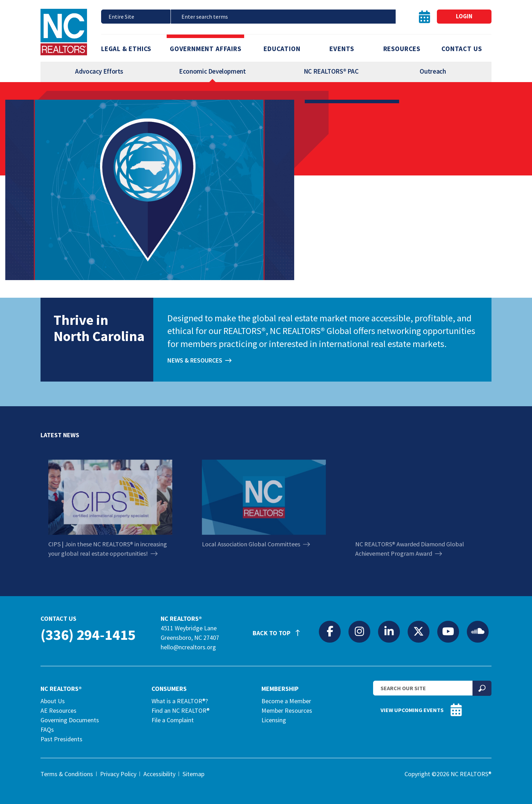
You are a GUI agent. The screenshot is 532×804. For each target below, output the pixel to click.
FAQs (47, 729)
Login (464, 16)
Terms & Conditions (67, 774)
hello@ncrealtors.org (188, 647)
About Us (53, 701)
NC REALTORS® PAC (331, 71)
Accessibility (159, 774)
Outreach (433, 71)
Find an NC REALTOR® (181, 710)
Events (342, 49)
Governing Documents (70, 720)
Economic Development (212, 71)
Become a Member (286, 701)
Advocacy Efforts (99, 71)
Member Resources (287, 710)
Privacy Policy (118, 774)
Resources (402, 49)
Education (282, 49)
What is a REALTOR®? (180, 701)
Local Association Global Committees (257, 536)
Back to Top (280, 630)
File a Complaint (173, 720)
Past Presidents (61, 739)
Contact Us (462, 49)
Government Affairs (206, 49)
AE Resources (58, 710)
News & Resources (195, 360)
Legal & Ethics (126, 49)
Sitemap (193, 774)
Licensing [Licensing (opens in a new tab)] (274, 720)
